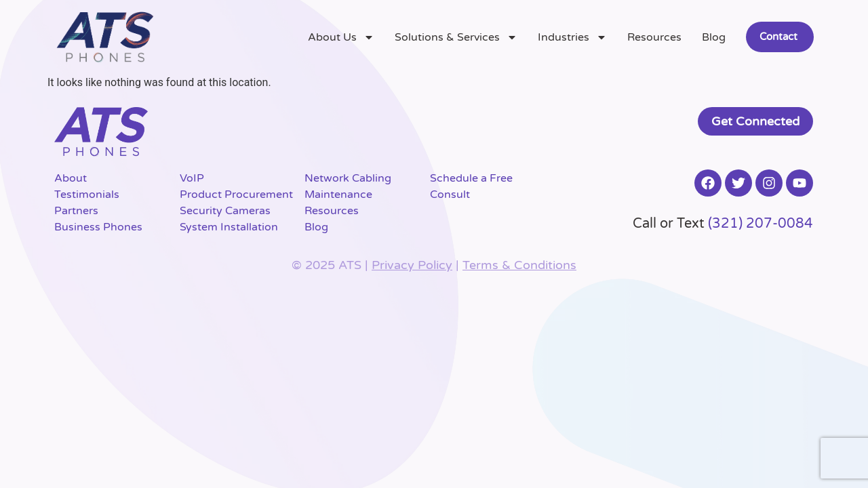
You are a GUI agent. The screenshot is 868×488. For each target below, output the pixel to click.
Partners (76, 211)
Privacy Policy (412, 265)
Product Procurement (236, 195)
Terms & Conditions (519, 265)
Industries (572, 37)
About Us (341, 37)
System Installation (229, 227)
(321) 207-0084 (761, 224)
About (71, 178)
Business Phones (98, 227)
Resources (654, 37)
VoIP (192, 178)
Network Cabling (348, 178)
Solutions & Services (456, 37)
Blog (714, 37)
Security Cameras (225, 211)
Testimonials (87, 195)
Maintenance (338, 195)
